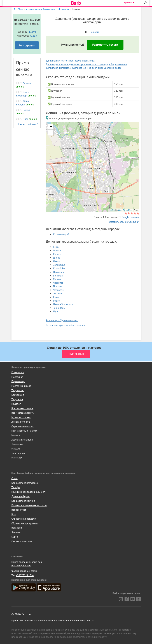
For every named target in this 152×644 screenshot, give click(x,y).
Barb (76, 3)
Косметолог (18, 372)
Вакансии (17, 528)
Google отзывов (130, 217)
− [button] (51, 132)
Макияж (16, 435)
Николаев (58, 272)
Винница (58, 276)
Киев (56, 247)
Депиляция (17, 444)
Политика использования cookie (29, 505)
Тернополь (59, 308)
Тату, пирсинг (19, 453)
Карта (15, 537)
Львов (56, 261)
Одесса (57, 250)
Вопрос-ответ (19, 510)
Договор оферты (21, 496)
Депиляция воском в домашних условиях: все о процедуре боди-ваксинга (87, 64)
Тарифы (16, 487)
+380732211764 (25, 575)
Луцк (56, 311)
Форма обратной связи (24, 571)
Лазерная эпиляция (22, 440)
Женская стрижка (21, 422)
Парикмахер (18, 381)
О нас (15, 478)
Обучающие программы (25, 523)
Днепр (57, 258)
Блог (14, 514)
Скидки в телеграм (22, 541)
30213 (33, 35)
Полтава (58, 286)
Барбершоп (18, 395)
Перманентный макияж (24, 431)
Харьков (58, 254)
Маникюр (17, 458)
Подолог (16, 404)
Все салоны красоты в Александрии (65, 325)
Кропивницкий (61, 234)
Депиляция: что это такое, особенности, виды (71, 61)
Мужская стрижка (21, 417)
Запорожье (59, 265)
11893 (32, 32)
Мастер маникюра (21, 386)
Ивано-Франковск (63, 304)
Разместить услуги (105, 45)
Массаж (16, 449)
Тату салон (17, 399)
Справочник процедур (24, 519)
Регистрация (27, 45)
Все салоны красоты (23, 408)
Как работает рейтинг (23, 501)
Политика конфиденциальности (29, 492)
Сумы (56, 297)
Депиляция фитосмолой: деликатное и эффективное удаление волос (84, 68)
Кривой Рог (59, 268)
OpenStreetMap (125, 210)
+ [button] (51, 127)
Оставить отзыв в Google (124, 222)
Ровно (56, 301)
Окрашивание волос (23, 426)
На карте (92, 32)
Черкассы (58, 290)
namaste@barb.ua (21, 565)
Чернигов (58, 283)
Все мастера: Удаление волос (62, 320)
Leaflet (112, 210)
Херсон (57, 279)
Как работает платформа (25, 483)
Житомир (58, 293)
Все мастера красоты (23, 413)
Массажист (17, 377)
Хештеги (16, 532)
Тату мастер (18, 390)
